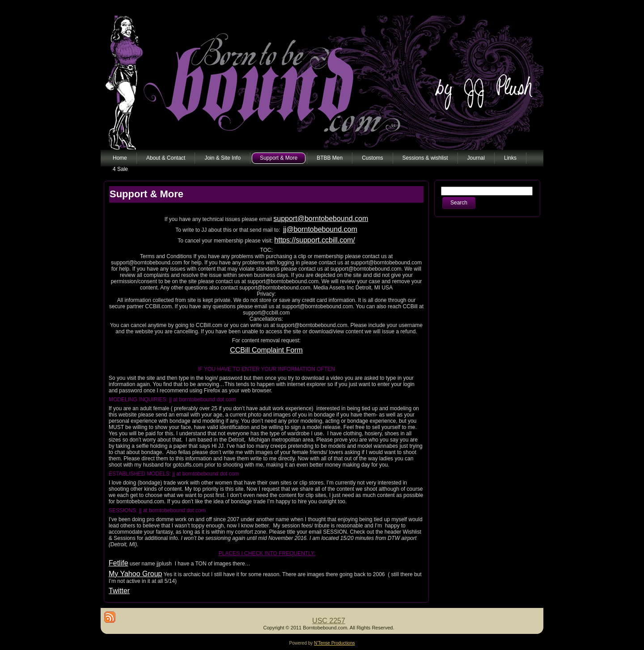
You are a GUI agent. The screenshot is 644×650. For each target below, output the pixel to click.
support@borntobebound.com (321, 219)
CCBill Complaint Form (266, 350)
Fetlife (119, 563)
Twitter (119, 591)
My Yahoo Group (135, 574)
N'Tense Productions (334, 643)
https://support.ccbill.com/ (315, 240)
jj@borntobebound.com (320, 229)
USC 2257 (329, 621)
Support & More (146, 194)
